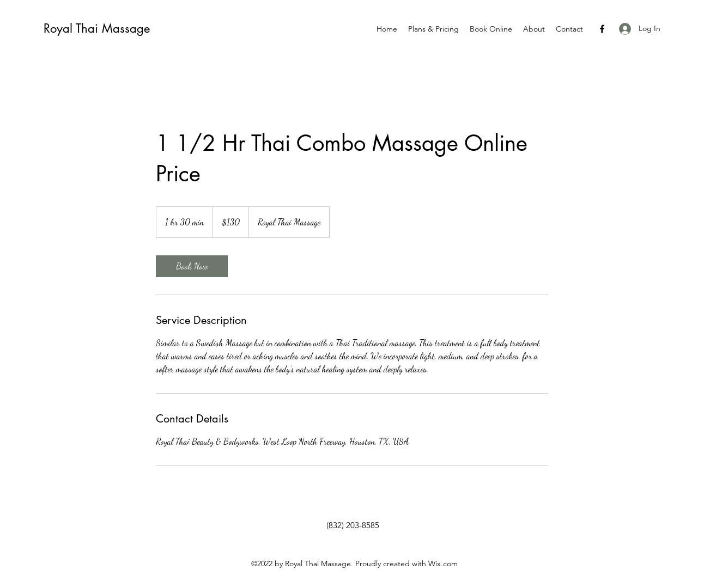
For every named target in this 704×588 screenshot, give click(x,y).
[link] (192, 266)
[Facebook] (602, 29)
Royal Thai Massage (97, 28)
